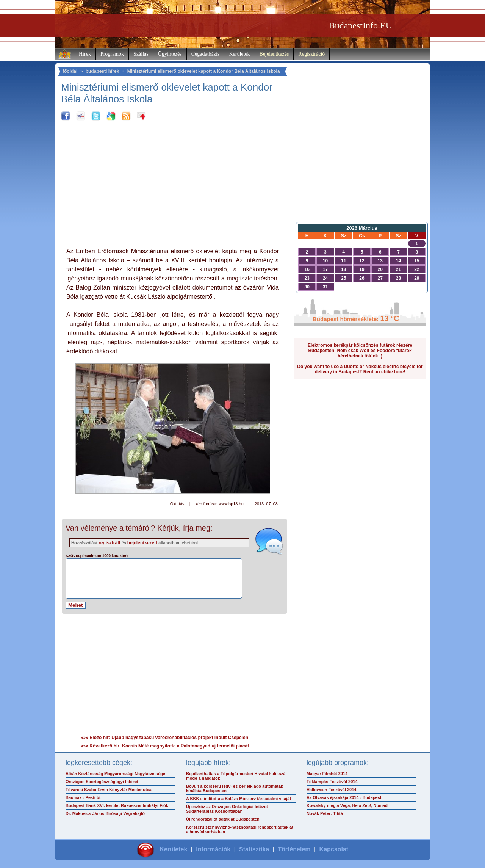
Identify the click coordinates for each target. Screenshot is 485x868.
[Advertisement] (173, 183)
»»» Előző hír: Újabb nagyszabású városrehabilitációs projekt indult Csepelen (164, 738)
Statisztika (254, 849)
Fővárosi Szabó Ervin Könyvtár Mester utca (109, 790)
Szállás (141, 54)
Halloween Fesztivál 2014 (331, 790)
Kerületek (239, 54)
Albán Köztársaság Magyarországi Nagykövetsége (115, 774)
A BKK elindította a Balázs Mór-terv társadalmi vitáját (239, 799)
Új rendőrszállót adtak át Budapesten (223, 819)
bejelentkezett (142, 543)
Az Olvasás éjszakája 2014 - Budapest (344, 797)
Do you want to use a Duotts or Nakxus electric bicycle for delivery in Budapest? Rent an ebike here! (360, 369)
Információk (213, 849)
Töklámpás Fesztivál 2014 (332, 782)
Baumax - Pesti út (83, 797)
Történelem (294, 849)
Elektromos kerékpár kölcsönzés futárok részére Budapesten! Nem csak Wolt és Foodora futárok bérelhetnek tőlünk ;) (360, 351)
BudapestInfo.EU (361, 25)
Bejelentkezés (274, 54)
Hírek (85, 54)
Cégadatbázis (206, 54)
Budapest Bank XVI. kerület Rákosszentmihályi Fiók (117, 805)
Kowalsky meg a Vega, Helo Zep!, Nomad (347, 805)
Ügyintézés (170, 54)
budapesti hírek (102, 71)
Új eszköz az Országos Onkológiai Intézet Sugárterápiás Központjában (227, 809)
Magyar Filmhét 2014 (327, 774)
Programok (112, 54)
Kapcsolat (334, 849)
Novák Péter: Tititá (325, 813)
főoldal (70, 71)
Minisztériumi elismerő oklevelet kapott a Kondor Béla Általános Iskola (204, 71)
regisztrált (109, 543)
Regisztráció (311, 54)
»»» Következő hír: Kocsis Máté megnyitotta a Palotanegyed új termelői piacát (165, 746)
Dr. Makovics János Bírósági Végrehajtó (105, 813)
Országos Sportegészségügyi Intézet (102, 782)
